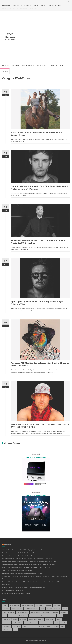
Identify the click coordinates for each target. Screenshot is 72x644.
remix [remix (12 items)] (57, 623)
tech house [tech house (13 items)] (16, 626)
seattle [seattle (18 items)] (64, 623)
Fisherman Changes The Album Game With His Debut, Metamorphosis (24, 556)
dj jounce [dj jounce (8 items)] (55, 612)
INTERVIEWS (16, 66)
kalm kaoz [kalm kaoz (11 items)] (7, 623)
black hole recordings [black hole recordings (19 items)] (31, 609)
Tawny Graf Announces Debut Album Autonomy (17, 570)
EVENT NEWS (41, 66)
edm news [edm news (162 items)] (12, 616)
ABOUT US (61, 5)
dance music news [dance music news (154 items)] (23, 612)
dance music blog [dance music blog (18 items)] (9, 612)
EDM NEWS (5, 66)
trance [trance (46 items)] (56, 626)
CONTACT (33, 9)
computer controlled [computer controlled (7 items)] (53, 609)
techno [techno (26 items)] (25, 626)
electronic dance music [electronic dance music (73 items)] (48, 616)
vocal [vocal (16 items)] (15, 630)
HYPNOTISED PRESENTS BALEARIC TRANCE (16, 593)
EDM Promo (10, 36)
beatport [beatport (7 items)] (57, 605)
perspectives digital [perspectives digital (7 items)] (31, 623)
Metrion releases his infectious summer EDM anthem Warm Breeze (23, 588)
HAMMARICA (6, 5)
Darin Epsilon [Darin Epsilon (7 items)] (35, 612)
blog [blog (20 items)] (43, 609)
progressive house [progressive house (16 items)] (46, 623)
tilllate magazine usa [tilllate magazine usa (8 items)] (44, 626)
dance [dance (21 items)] (65, 609)
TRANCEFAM (53, 66)
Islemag (29, 641)
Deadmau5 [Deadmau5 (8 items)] (46, 612)
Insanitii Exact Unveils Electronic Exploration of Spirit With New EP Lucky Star (27, 567)
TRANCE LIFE (28, 5)
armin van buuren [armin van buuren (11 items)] (27, 605)
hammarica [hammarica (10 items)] (7, 619)
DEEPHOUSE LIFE (17, 5)
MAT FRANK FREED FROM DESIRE (13, 590)
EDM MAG (43, 5)
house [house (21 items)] (15, 619)
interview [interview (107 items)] (23, 619)
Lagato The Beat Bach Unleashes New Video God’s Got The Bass (22, 573)
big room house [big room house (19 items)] (17, 609)
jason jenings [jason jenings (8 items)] (50, 619)
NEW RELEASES (27, 66)
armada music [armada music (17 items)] (15, 605)
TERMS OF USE (7, 9)
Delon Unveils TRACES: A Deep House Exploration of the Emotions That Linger (27, 559)
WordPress (42, 641)
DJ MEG (62, 66)
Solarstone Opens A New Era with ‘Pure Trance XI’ (18, 553)
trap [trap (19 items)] (62, 626)
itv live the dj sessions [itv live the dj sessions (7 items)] (36, 619)
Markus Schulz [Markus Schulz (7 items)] (17, 623)
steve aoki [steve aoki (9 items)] (7, 626)
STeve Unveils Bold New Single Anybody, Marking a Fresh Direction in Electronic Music (29, 564)
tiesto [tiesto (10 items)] (32, 626)
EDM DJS (36, 5)
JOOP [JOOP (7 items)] (59, 619)
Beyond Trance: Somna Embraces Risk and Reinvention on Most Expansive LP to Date (29, 562)
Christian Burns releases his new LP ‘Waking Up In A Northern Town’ (24, 550)
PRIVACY (16, 9)
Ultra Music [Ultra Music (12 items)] (7, 630)
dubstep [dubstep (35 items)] (64, 612)
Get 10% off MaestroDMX (36, 457)
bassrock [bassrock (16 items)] (48, 605)
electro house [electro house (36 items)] (23, 616)
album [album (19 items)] (5, 605)
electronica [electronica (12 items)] (34, 616)
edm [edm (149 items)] (5, 616)
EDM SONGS (52, 5)
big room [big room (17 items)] (6, 609)
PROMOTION (24, 9)
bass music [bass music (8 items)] (39, 605)
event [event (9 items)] (60, 616)
